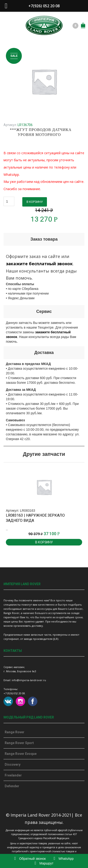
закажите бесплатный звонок (39, 264)
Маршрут (44, 863)
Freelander (13, 775)
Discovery (13, 764)
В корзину (35, 202)
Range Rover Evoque (21, 754)
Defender (12, 786)
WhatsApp (64, 859)
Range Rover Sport (19, 743)
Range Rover (15, 732)
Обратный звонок (30, 859)
